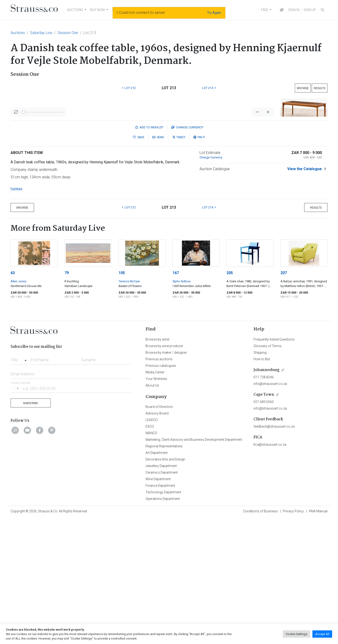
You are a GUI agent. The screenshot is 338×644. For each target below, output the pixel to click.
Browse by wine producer (164, 469)
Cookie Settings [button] (296, 634)
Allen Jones (19, 404)
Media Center (155, 495)
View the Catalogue (305, 292)
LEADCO (152, 543)
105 (122, 396)
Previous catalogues (161, 489)
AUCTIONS (75, 10)
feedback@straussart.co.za (274, 549)
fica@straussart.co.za (270, 567)
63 (13, 396)
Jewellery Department (161, 589)
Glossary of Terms (267, 469)
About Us (152, 508)
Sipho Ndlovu (182, 404)
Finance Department (160, 609)
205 (230, 396)
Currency (187, 250)
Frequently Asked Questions (274, 462)
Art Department (157, 576)
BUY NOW (98, 10)
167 (176, 396)
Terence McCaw (129, 404)
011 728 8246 (264, 500)
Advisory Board (157, 536)
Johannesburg (267, 493)
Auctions (18, 33)
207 (284, 396)
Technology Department (163, 615)
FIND (265, 10)
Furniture (16, 312)
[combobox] (20, 482)
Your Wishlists (156, 502)
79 (67, 396)
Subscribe (31, 526)
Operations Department (163, 622)
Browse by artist (157, 462)
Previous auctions (159, 482)
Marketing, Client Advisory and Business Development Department (194, 563)
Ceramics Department (162, 595)
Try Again (214, 13)
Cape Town (264, 518)
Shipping (260, 475)
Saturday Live (41, 33)
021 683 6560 (264, 525)
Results (320, 88)
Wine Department (158, 602)
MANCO (151, 556)
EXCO (150, 549)
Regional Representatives (164, 569)
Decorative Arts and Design (165, 582)
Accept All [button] (322, 634)
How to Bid (262, 482)
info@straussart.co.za (270, 507)
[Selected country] (15, 511)
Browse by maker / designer (166, 475)
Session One (68, 33)
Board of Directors (159, 530)
